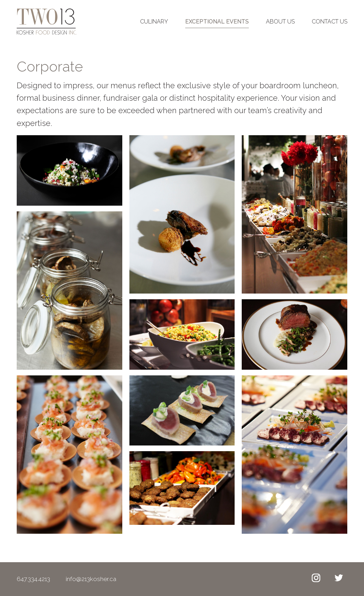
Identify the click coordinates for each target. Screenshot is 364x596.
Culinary (154, 24)
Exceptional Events (217, 24)
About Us (280, 24)
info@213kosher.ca (100, 579)
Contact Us (330, 24)
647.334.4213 (34, 579)
